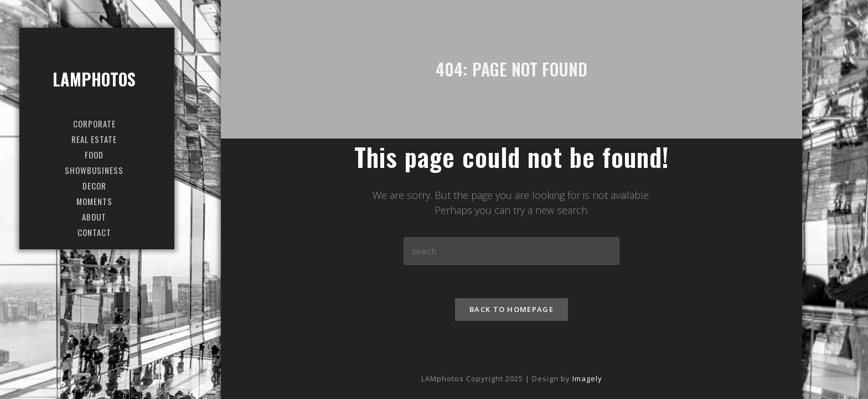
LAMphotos (94, 79)
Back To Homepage (512, 309)
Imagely (587, 378)
